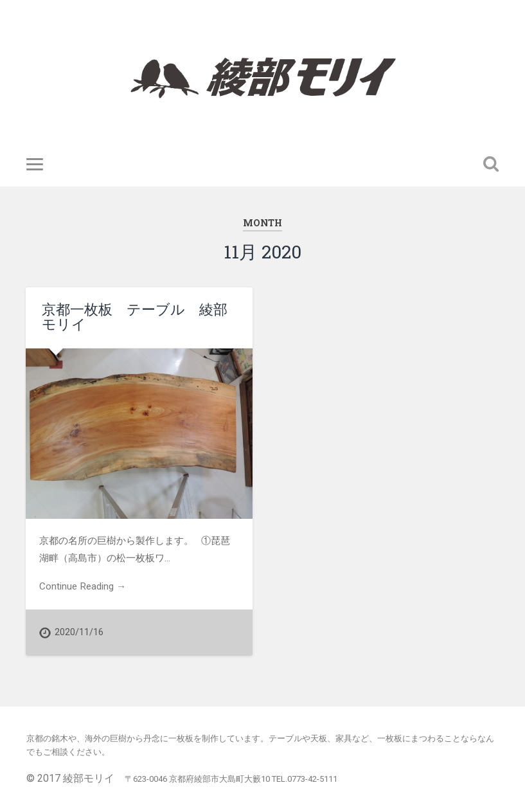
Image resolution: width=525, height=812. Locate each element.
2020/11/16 (79, 632)
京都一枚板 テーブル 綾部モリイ (135, 317)
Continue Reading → (83, 586)
